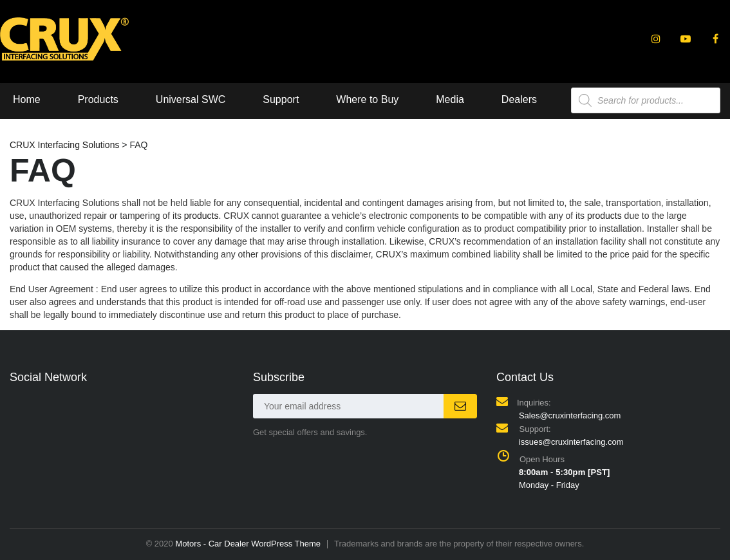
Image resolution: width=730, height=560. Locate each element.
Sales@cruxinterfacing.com (570, 415)
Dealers (519, 99)
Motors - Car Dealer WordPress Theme (248, 544)
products (201, 216)
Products (98, 99)
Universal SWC (191, 99)
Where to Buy (367, 99)
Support (281, 99)
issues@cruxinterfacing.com (571, 442)
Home (27, 99)
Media (450, 99)
